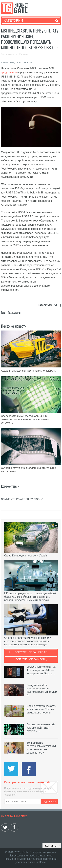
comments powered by (22, 499)
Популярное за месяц (31, 659)
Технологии (14, 312)
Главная (24, 54)
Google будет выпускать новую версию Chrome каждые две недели (41, 709)
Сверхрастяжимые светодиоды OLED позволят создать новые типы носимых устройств (25, 419)
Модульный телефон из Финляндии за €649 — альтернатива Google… (41, 670)
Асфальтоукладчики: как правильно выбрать (28, 371)
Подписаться (49, 802)
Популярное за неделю (31, 652)
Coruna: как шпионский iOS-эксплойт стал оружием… (41, 728)
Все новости (8, 54)
